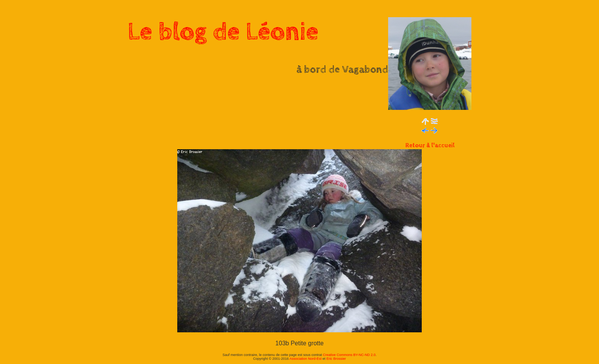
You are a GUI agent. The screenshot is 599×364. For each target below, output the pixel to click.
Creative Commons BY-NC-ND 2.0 (349, 355)
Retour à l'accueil (430, 146)
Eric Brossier (336, 359)
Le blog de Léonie (223, 32)
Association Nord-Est (306, 359)
